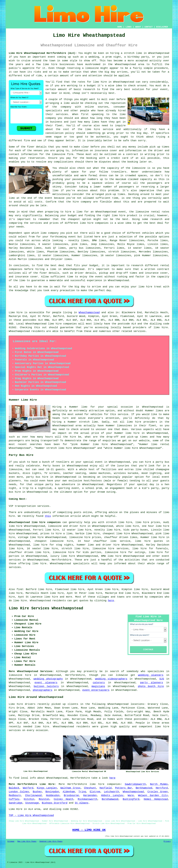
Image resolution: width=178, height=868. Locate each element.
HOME (120, 27)
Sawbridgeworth (135, 784)
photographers (43, 690)
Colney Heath (63, 799)
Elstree (95, 792)
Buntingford (131, 799)
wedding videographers (111, 679)
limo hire (100, 82)
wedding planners (151, 675)
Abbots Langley (112, 795)
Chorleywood (33, 795)
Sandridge (16, 803)
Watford (28, 788)
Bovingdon (52, 792)
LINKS (128, 27)
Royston (44, 799)
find (20, 589)
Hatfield (106, 788)
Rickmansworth (87, 799)
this (48, 516)
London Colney (19, 792)
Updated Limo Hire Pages (51, 841)
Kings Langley (47, 788)
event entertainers (96, 690)
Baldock (14, 788)
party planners (152, 683)
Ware (131, 795)
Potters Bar (124, 788)
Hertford (162, 788)
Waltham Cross (71, 788)
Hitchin (29, 799)
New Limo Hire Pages (27, 841)
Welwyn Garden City (153, 795)
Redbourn (15, 795)
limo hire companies (105, 784)
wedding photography (48, 679)
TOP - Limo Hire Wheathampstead (31, 815)
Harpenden (90, 795)
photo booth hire (151, 686)
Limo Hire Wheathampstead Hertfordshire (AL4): (43, 53)
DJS (162, 679)
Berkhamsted (144, 788)
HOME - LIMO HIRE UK (89, 830)
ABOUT (138, 27)
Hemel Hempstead (156, 799)
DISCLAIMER (162, 27)
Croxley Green (158, 792)
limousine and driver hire (67, 526)
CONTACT (149, 27)
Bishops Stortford (55, 803)
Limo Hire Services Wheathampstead (46, 608)
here (111, 601)
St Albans (82, 803)
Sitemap (11, 841)
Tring (82, 792)
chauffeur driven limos (121, 537)
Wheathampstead (89, 313)
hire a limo (74, 212)
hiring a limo (46, 269)
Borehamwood (110, 799)
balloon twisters (46, 686)
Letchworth (112, 792)
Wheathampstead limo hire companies (35, 522)
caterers (99, 683)
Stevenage (32, 803)
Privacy (167, 841)
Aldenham (69, 792)
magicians (98, 686)
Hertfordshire (61, 560)
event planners (46, 683)
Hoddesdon (53, 795)
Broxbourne (71, 795)
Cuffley (14, 799)
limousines (90, 255)
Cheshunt (90, 788)
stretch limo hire (119, 522)
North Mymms (159, 784)
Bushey (37, 792)
